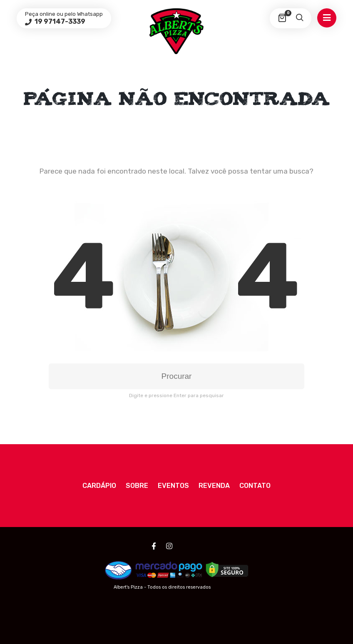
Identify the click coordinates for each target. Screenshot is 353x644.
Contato (255, 486)
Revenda (214, 486)
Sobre (137, 486)
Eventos (173, 486)
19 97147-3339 (59, 21)
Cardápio (99, 486)
